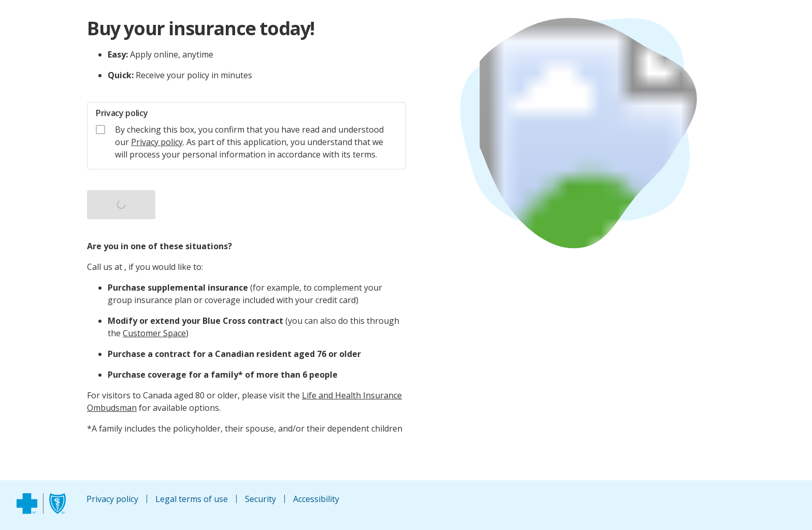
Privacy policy (157, 142)
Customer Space (154, 333)
